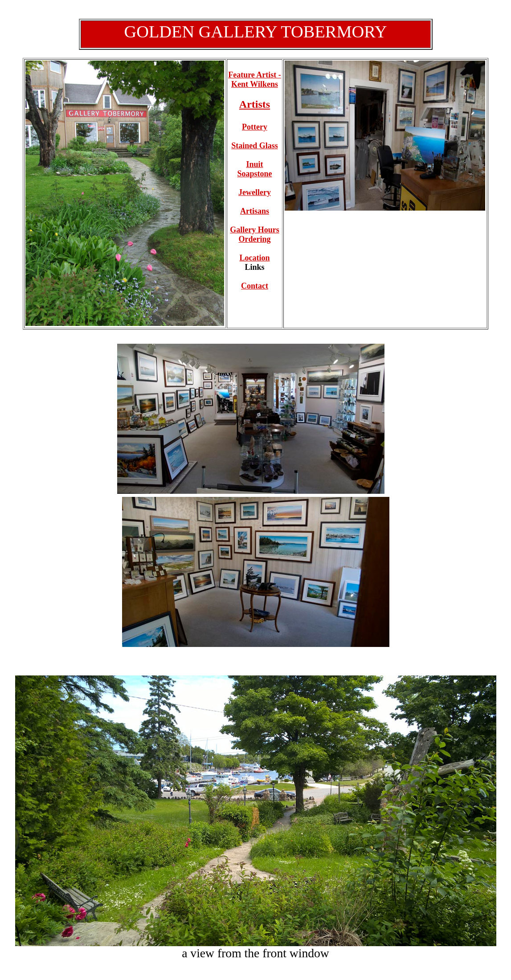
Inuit (254, 169)
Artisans (255, 211)
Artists (255, 104)
